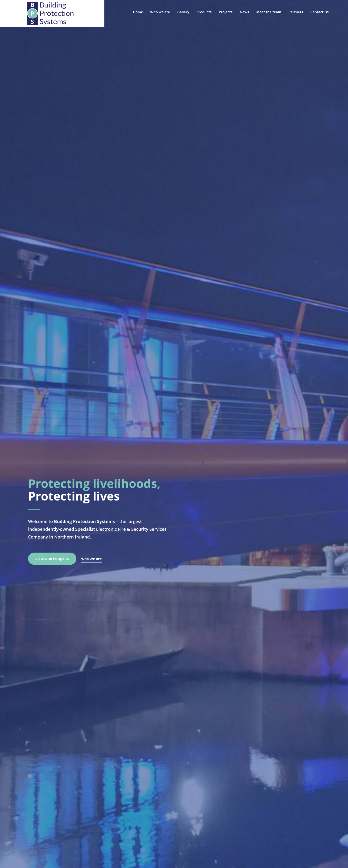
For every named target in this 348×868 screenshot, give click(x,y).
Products (204, 12)
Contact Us (319, 12)
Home (138, 12)
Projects (226, 12)
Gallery (183, 12)
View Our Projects (52, 557)
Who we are (160, 12)
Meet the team (269, 12)
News (244, 12)
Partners (296, 12)
